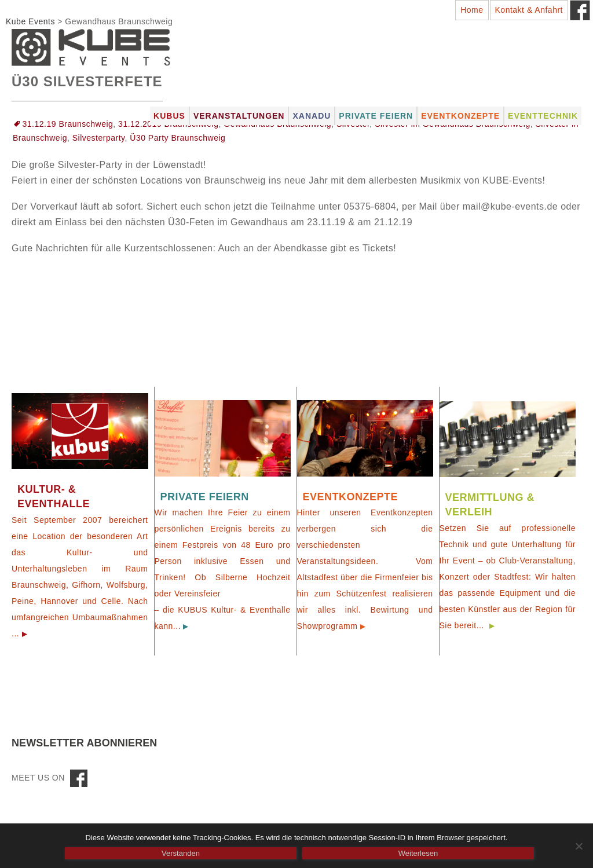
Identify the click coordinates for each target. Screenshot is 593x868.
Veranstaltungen (239, 116)
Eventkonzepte (460, 116)
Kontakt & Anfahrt (529, 10)
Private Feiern (376, 116)
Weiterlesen (418, 853)
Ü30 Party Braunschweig (177, 138)
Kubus (169, 116)
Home (472, 10)
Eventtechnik (543, 116)
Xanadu (312, 116)
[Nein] (579, 846)
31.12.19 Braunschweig (68, 124)
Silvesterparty (99, 138)
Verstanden (181, 853)
